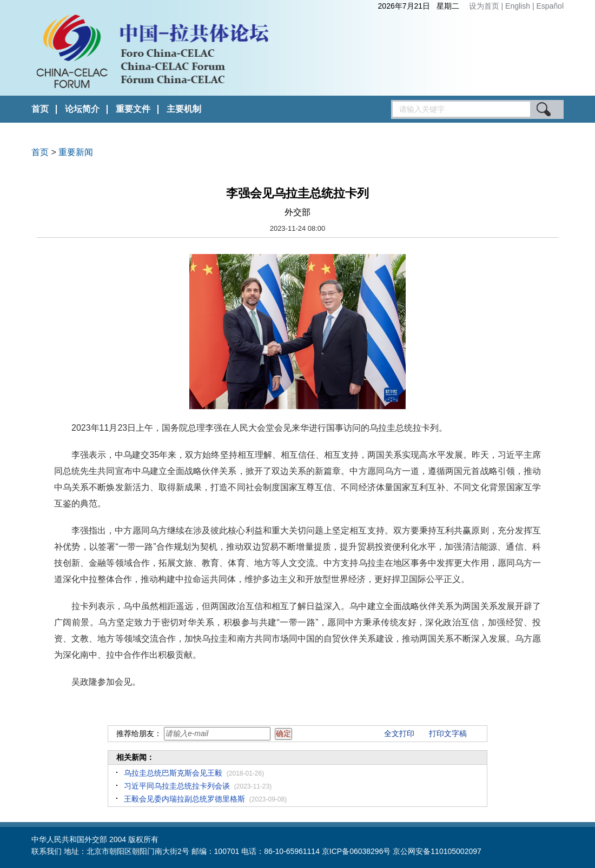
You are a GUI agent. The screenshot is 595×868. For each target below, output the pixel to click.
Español (550, 6)
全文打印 (399, 733)
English (519, 6)
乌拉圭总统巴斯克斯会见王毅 (173, 773)
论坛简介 (82, 109)
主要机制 (184, 109)
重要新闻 (76, 152)
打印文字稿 (448, 733)
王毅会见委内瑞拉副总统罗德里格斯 (184, 799)
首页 (40, 109)
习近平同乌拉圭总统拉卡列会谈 (177, 786)
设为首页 (484, 6)
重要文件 (133, 109)
